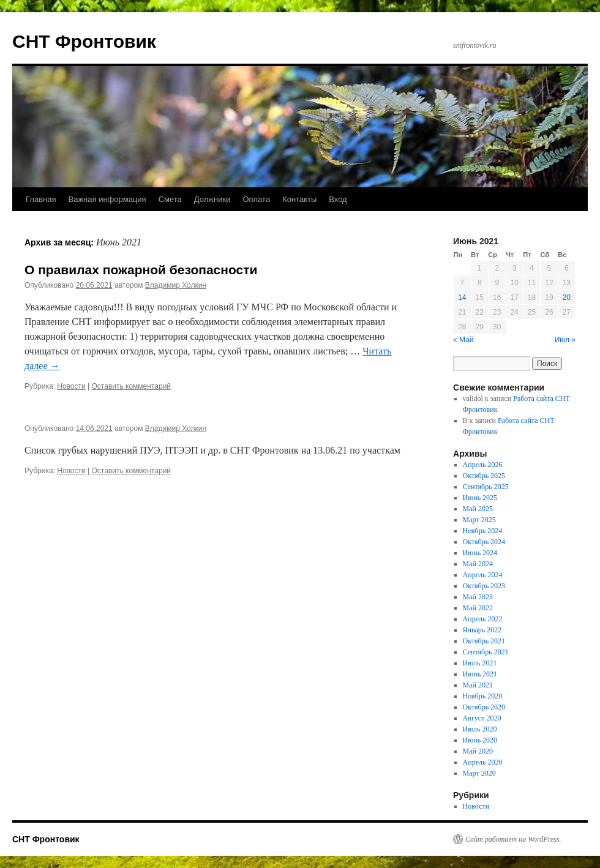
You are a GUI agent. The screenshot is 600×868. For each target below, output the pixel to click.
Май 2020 (478, 751)
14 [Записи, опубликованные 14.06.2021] (462, 297)
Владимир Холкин (176, 285)
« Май (463, 340)
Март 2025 (479, 520)
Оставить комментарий (132, 386)
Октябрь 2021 (484, 641)
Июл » (565, 340)
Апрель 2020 (483, 762)
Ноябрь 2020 (483, 696)
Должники (212, 199)
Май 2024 (478, 564)
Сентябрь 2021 (486, 652)
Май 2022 (478, 608)
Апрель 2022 (483, 619)
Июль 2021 (480, 663)
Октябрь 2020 (484, 707)
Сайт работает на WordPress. (513, 839)
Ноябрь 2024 (483, 531)
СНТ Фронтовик (84, 41)
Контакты (299, 199)
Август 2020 (482, 718)
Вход (338, 199)
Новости (71, 386)
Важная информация (107, 199)
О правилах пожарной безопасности (141, 270)
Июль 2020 (480, 729)
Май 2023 (478, 597)
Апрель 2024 (483, 575)
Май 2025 (478, 509)
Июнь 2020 (480, 740)
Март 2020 (479, 773)
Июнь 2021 (480, 674)
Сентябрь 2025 (486, 487)
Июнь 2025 (480, 498)
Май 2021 (478, 685)
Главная (41, 199)
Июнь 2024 (480, 553)
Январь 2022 (482, 630)
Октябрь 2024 (484, 542)
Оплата (256, 199)
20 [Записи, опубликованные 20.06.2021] (567, 297)
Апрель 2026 (483, 465)
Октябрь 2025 (484, 476)
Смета (170, 199)
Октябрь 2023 (484, 586)
